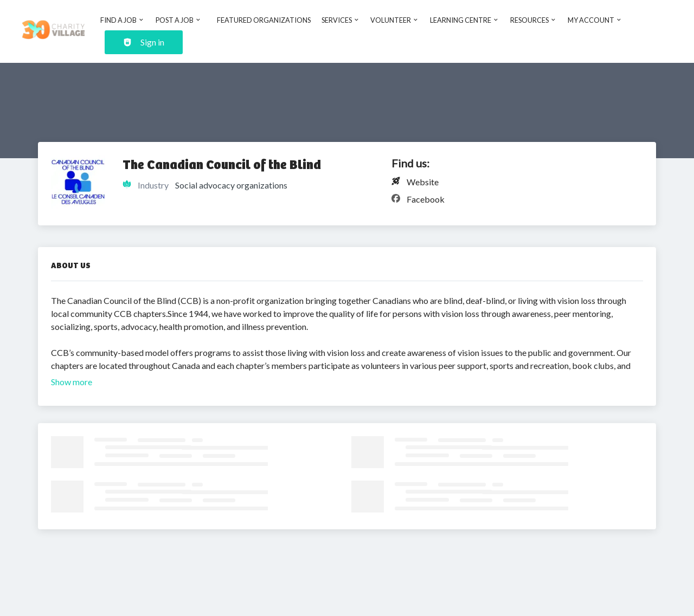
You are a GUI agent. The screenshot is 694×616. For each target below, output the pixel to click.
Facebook (426, 199)
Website (423, 182)
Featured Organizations (264, 20)
